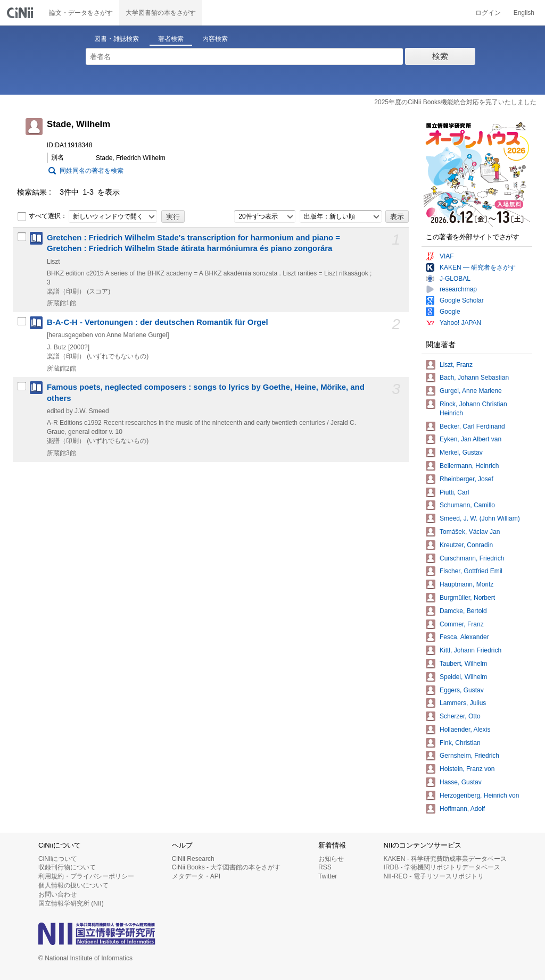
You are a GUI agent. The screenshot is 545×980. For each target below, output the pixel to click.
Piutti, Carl (454, 492)
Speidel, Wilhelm (463, 677)
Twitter (328, 876)
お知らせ (331, 859)
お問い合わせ (57, 894)
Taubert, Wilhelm (463, 664)
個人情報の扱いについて (73, 885)
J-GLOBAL (455, 279)
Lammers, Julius (463, 703)
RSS (325, 867)
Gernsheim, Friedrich (469, 756)
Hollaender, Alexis (465, 730)
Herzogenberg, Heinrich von (479, 795)
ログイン (488, 13)
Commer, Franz (462, 624)
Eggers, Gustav (462, 690)
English (524, 13)
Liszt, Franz (456, 365)
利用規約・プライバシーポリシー (86, 876)
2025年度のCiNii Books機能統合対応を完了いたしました (455, 102)
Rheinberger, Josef (466, 479)
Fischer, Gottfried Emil (471, 571)
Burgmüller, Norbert (467, 598)
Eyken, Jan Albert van (470, 439)
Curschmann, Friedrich (472, 558)
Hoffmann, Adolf (462, 809)
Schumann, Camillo (467, 505)
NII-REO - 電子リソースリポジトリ (434, 876)
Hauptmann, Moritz (466, 584)
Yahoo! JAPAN (460, 323)
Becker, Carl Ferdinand (472, 426)
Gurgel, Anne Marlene (471, 391)
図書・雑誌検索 (117, 39)
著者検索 (171, 39)
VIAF (447, 256)
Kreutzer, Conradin (466, 545)
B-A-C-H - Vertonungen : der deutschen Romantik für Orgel (158, 322)
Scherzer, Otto (460, 716)
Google (450, 312)
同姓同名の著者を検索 (92, 171)
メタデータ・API (196, 876)
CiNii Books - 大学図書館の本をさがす (226, 867)
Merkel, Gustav (461, 453)
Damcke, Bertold (463, 611)
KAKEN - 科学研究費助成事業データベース (445, 859)
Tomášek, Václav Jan (470, 532)
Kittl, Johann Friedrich (470, 650)
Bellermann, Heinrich (469, 466)
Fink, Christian (460, 743)
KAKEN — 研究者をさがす (478, 267)
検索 (440, 56)
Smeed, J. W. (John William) (480, 518)
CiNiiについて (58, 859)
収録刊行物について (67, 867)
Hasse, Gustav (461, 782)
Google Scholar (462, 300)
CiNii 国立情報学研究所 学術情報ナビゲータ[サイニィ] (21, 13)
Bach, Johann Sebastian (474, 378)
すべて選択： (42, 216)
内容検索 (215, 39)
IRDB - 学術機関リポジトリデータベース (442, 867)
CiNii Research (193, 859)
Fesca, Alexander (464, 637)
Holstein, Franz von (467, 769)
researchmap (458, 289)
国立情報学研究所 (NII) (71, 903)
